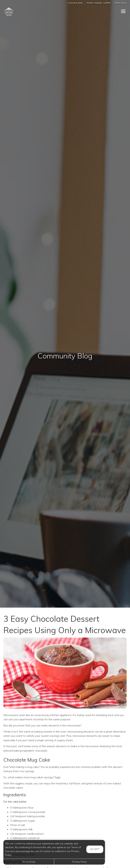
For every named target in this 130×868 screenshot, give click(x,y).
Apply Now (120, 3)
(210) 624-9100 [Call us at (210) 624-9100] (75, 3)
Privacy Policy (80, 862)
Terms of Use (29, 862)
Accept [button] (95, 849)
